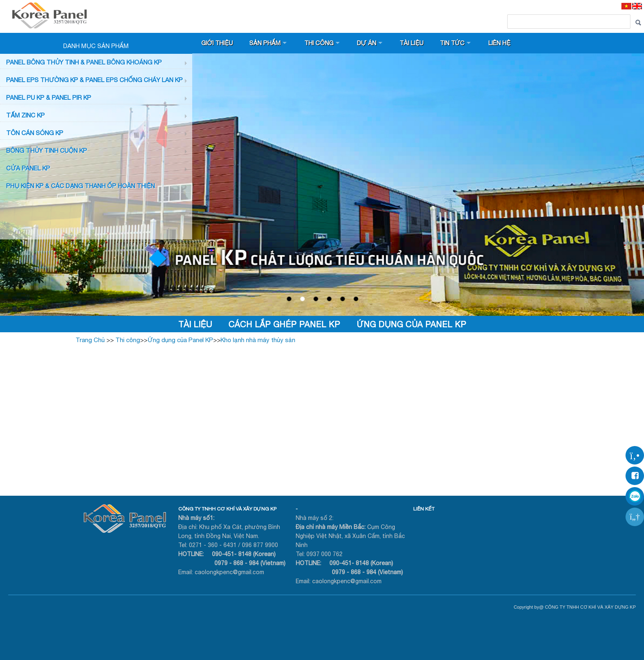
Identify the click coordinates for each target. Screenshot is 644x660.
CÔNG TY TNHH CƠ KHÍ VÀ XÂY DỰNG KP (227, 509)
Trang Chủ (90, 340)
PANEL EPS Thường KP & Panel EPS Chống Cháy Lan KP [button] (94, 80)
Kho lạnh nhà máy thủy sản (258, 340)
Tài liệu (414, 43)
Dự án (368, 43)
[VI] (626, 6)
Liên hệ (503, 43)
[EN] (637, 6)
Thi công (320, 43)
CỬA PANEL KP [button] (28, 168)
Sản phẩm (266, 43)
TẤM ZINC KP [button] (25, 115)
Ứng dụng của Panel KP (411, 324)
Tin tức (456, 43)
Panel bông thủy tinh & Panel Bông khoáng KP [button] (84, 62)
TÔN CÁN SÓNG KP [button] (35, 133)
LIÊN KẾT (424, 509)
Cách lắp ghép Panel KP (284, 324)
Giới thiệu (217, 43)
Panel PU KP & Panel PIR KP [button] (49, 98)
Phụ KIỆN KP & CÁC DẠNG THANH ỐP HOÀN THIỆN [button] (80, 186)
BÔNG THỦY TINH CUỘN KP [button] (47, 151)
